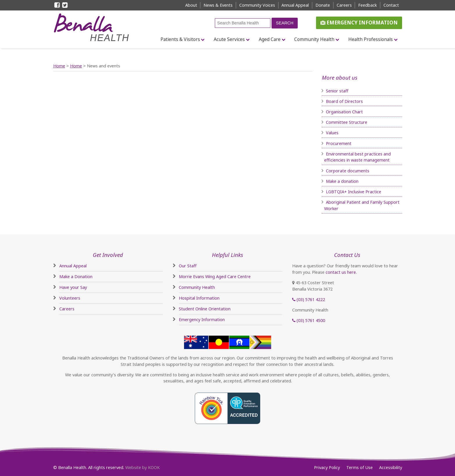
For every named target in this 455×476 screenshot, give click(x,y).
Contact (391, 5)
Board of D (337, 101)
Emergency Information (359, 23)
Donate (323, 5)
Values (332, 133)
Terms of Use (359, 467)
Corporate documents (348, 171)
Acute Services (229, 39)
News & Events (218, 5)
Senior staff (337, 91)
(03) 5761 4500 (309, 320)
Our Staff (188, 266)
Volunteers (70, 298)
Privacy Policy (327, 467)
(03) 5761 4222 (309, 299)
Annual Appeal (295, 5)
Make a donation (342, 181)
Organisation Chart (344, 112)
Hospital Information (199, 298)
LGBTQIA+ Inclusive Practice (354, 192)
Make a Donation (76, 277)
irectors (355, 101)
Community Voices (257, 5)
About (191, 5)
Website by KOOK (142, 467)
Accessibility (391, 467)
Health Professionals (371, 39)
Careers (344, 5)
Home (59, 66)
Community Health (314, 39)
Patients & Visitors (180, 39)
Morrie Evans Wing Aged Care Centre (215, 277)
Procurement (339, 143)
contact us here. (341, 272)
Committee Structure (347, 122)
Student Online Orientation (205, 309)
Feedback (367, 5)
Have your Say (73, 287)
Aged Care (270, 39)
